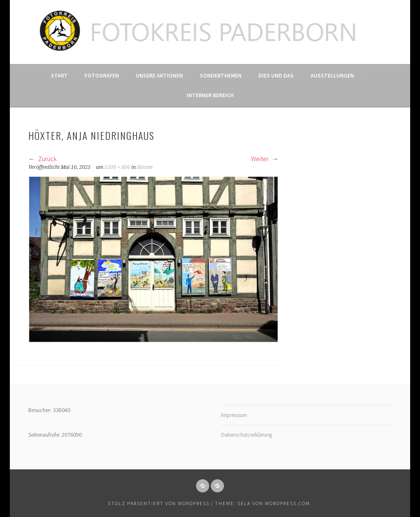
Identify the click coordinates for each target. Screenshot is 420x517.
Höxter (145, 167)
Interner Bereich (210, 95)
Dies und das (276, 75)
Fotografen (102, 75)
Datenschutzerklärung (247, 435)
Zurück (42, 159)
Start (59, 75)
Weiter (265, 159)
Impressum (234, 415)
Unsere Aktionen (159, 75)
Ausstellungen (332, 75)
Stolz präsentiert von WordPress (159, 503)
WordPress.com (288, 503)
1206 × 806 (117, 167)
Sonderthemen (221, 75)
